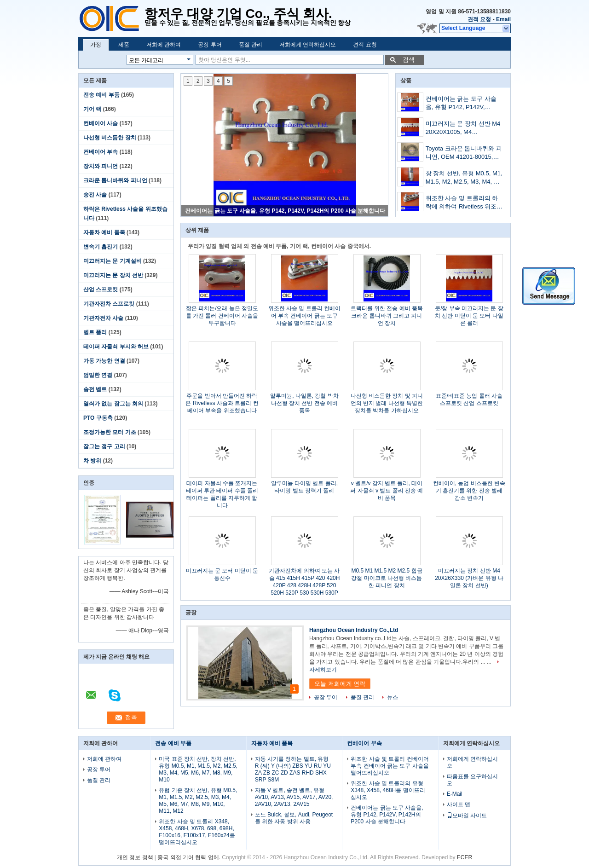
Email (503, 19)
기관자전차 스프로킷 (109, 304)
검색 (409, 60)
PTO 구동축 (98, 418)
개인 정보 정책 (135, 857)
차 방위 (92, 461)
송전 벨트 (95, 389)
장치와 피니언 (101, 166)
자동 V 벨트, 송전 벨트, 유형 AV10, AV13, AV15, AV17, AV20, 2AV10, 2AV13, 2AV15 (294, 797)
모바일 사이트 (467, 816)
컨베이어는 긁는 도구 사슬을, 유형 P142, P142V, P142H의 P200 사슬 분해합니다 (285, 211)
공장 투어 (210, 45)
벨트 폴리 (95, 332)
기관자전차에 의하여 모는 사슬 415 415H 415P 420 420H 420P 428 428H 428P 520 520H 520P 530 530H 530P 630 (304, 585)
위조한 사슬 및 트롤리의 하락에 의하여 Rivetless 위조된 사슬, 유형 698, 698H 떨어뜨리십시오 (464, 203)
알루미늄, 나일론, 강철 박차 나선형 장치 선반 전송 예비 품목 (304, 403)
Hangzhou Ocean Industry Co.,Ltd (354, 630)
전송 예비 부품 (101, 95)
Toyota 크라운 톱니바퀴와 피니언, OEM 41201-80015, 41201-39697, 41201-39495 (464, 153)
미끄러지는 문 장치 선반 (113, 275)
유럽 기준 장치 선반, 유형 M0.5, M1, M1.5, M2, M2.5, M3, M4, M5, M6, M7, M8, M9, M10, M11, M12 (198, 801)
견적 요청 (479, 19)
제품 (124, 45)
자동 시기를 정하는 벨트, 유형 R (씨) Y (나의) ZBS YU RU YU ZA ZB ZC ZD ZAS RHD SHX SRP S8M (293, 769)
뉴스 (393, 697)
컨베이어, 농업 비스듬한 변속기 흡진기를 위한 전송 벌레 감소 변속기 (469, 491)
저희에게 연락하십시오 (308, 45)
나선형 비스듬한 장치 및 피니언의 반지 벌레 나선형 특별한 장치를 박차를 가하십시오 (387, 403)
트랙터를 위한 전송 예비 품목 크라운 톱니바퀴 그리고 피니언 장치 (387, 316)
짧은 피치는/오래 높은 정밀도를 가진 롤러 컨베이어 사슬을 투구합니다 (222, 316)
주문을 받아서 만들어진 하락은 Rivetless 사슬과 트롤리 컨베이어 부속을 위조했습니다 (222, 403)
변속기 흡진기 (101, 247)
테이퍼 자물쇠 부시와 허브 (116, 347)
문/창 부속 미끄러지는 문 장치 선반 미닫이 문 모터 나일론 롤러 (469, 316)
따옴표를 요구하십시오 (472, 780)
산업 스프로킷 (101, 289)
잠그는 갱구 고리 (104, 446)
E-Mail (455, 794)
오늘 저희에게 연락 (340, 684)
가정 (96, 45)
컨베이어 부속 (101, 152)
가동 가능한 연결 (104, 361)
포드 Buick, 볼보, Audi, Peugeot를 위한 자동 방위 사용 (294, 818)
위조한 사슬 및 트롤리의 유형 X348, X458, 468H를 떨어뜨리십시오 (388, 790)
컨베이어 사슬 (101, 123)
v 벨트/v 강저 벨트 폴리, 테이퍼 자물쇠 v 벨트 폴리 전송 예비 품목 (387, 491)
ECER (465, 857)
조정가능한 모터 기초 (110, 432)
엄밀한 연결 (98, 375)
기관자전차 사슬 (103, 318)
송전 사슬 (95, 195)
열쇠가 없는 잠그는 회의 (113, 404)
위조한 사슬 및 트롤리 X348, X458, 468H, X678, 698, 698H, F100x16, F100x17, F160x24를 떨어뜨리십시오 (197, 832)
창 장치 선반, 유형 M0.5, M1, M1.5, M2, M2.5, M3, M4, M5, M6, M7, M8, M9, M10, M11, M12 (465, 178)
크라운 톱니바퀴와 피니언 (115, 180)
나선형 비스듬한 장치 (110, 138)
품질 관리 (251, 45)
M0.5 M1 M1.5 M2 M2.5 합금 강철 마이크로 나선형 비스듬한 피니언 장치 (387, 578)
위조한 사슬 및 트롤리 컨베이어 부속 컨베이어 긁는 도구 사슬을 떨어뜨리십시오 (304, 316)
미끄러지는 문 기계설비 (113, 261)
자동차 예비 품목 (104, 232)
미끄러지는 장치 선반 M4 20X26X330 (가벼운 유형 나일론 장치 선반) (469, 578)
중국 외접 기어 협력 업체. (190, 857)
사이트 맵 (459, 804)
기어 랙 (92, 109)
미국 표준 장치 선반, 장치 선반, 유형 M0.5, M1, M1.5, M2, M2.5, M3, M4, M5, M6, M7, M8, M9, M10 (198, 769)
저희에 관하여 (164, 45)
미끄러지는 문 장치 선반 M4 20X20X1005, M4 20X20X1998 (463, 129)
